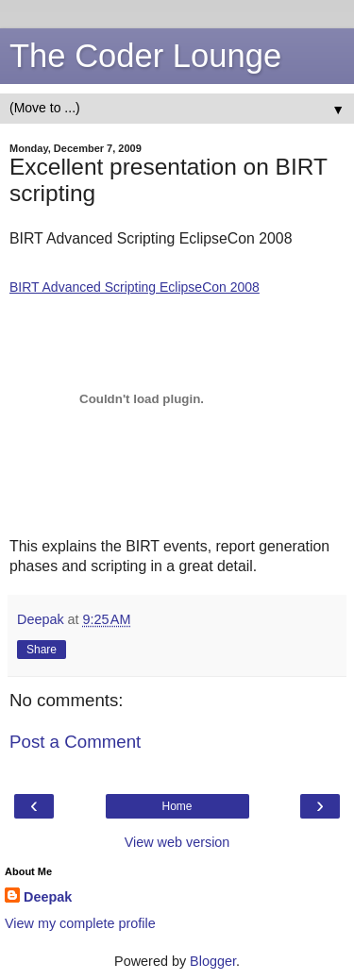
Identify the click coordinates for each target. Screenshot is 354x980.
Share (42, 650)
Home (177, 806)
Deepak (48, 897)
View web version (177, 842)
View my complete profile (80, 923)
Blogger (213, 961)
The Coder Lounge (145, 56)
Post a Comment (75, 742)
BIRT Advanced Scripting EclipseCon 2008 (135, 287)
